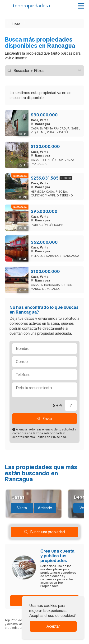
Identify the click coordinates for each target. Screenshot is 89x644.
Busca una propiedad (44, 532)
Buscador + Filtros (44, 71)
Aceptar (53, 626)
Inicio (16, 24)
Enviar (44, 419)
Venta (22, 508)
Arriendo (45, 508)
